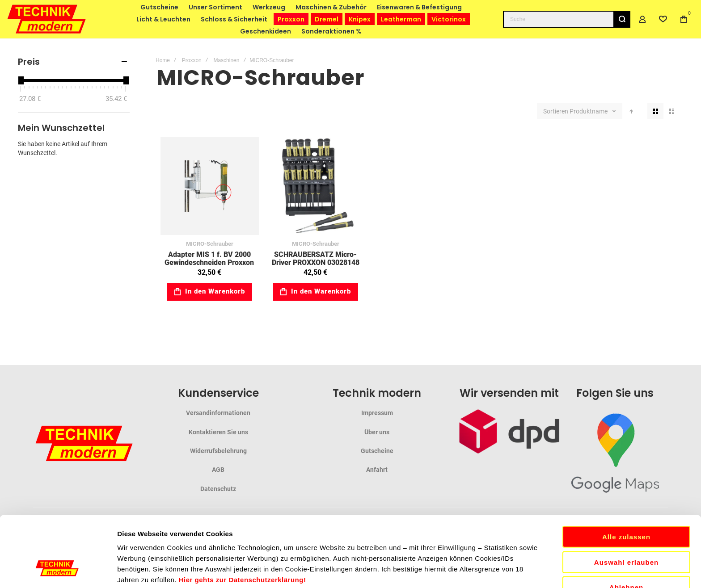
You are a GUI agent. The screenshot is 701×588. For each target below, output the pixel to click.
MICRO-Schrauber (210, 244)
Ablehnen (626, 517)
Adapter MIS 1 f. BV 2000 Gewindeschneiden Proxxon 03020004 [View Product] (210, 186)
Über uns (377, 432)
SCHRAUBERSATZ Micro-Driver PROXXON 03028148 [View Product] (316, 186)
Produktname (589, 111)
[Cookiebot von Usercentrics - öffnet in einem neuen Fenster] (58, 571)
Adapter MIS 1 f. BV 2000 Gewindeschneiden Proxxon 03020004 (209, 262)
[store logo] (47, 19)
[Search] (622, 19)
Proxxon (192, 60)
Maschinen (226, 60)
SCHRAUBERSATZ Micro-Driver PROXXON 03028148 (316, 258)
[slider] (21, 80)
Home (163, 60)
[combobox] (567, 19)
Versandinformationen (218, 413)
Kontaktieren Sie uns (218, 432)
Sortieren (556, 111)
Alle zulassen (626, 466)
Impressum (377, 413)
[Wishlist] (663, 19)
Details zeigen (475, 570)
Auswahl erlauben (626, 492)
